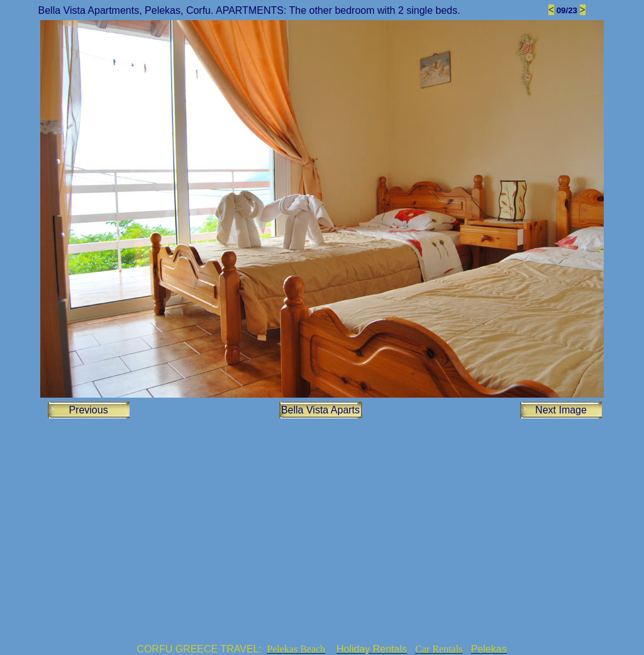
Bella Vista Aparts (320, 410)
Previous (88, 410)
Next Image (561, 410)
